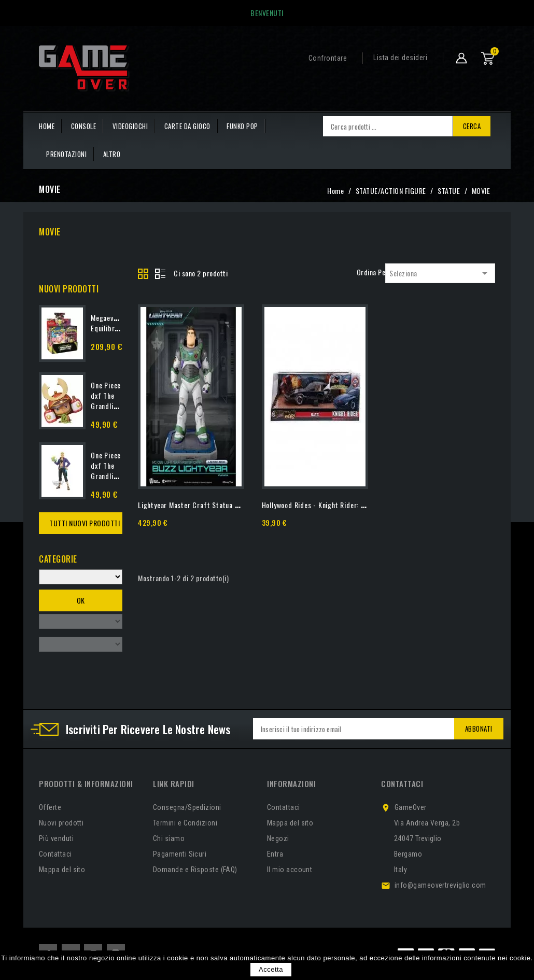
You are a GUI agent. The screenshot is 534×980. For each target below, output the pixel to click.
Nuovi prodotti (61, 823)
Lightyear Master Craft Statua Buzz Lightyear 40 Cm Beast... (234, 505)
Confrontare (328, 58)
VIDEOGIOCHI (130, 126)
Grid (144, 274)
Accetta (271, 969)
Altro (112, 154)
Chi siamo (169, 838)
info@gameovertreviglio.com (440, 885)
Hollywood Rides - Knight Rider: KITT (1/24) (329, 505)
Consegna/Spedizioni (187, 807)
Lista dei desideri (400, 58)
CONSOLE (84, 126)
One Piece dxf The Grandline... (108, 395)
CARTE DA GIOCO (187, 126)
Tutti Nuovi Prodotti (85, 523)
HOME (47, 126)
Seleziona (440, 273)
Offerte (50, 807)
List (160, 274)
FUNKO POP (242, 126)
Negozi (278, 838)
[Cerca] (388, 126)
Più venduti (56, 838)
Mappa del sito (62, 870)
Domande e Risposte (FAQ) (195, 870)
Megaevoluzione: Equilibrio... (116, 323)
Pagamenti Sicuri (180, 854)
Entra (275, 854)
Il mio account (290, 870)
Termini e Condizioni (185, 823)
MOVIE (50, 232)
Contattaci (55, 854)
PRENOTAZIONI (66, 154)
